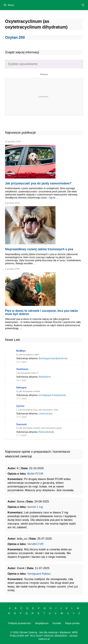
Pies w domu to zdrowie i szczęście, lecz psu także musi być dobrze (41, 312)
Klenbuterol (45, 377)
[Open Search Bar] (83, 5)
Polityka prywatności (20, 623)
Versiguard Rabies (39, 574)
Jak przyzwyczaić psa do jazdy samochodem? (38, 183)
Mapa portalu (73, 623)
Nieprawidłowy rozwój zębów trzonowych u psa (39, 249)
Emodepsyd (45, 395)
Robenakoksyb (46, 432)
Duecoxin (22, 424)
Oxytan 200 (15, 37)
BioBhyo (21, 351)
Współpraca (42, 623)
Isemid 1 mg (35, 507)
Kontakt (57, 623)
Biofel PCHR (35, 474)
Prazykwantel (59, 395)
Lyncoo (20, 406)
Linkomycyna (46, 414)
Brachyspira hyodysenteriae (53, 358)
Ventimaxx (22, 369)
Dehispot (21, 388)
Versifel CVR (35, 544)
